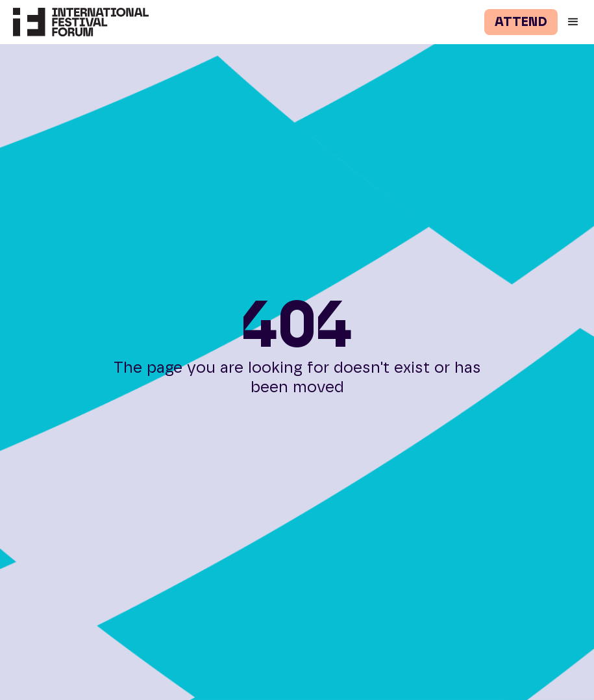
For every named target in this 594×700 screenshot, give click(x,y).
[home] (74, 22)
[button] (576, 22)
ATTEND (521, 22)
